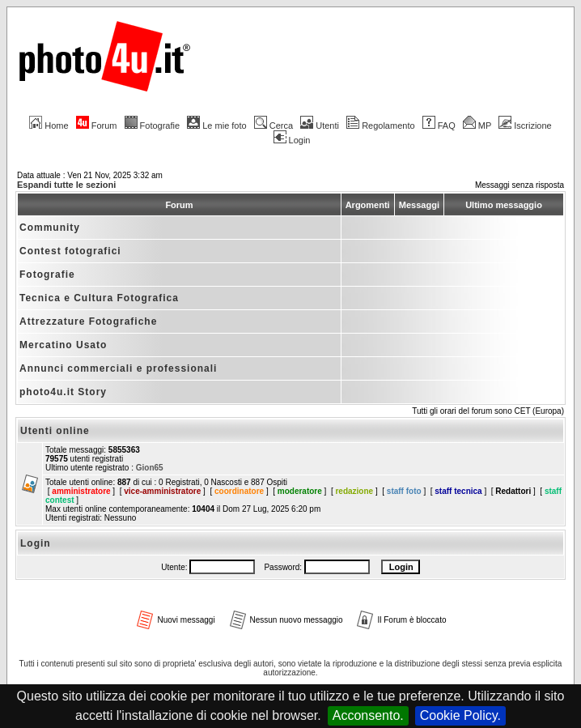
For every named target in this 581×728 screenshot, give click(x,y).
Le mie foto (216, 126)
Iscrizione (525, 126)
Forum (97, 126)
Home (49, 126)
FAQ (439, 126)
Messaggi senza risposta (520, 185)
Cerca (274, 126)
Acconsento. (368, 715)
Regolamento (380, 126)
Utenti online (55, 431)
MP (477, 126)
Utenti (320, 126)
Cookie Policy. (460, 715)
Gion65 (150, 468)
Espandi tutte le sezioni (66, 185)
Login (292, 140)
